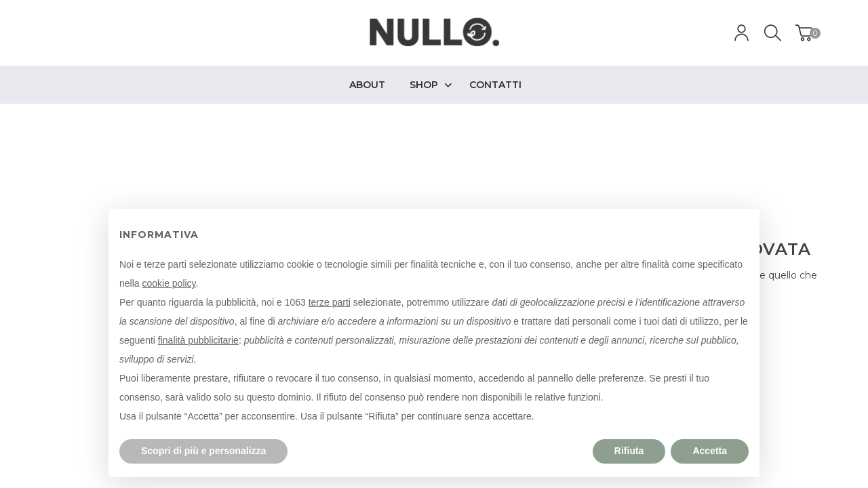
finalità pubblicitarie (198, 340)
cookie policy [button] (169, 283)
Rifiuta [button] (629, 451)
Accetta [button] (710, 451)
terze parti (330, 302)
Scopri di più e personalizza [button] (203, 451)
